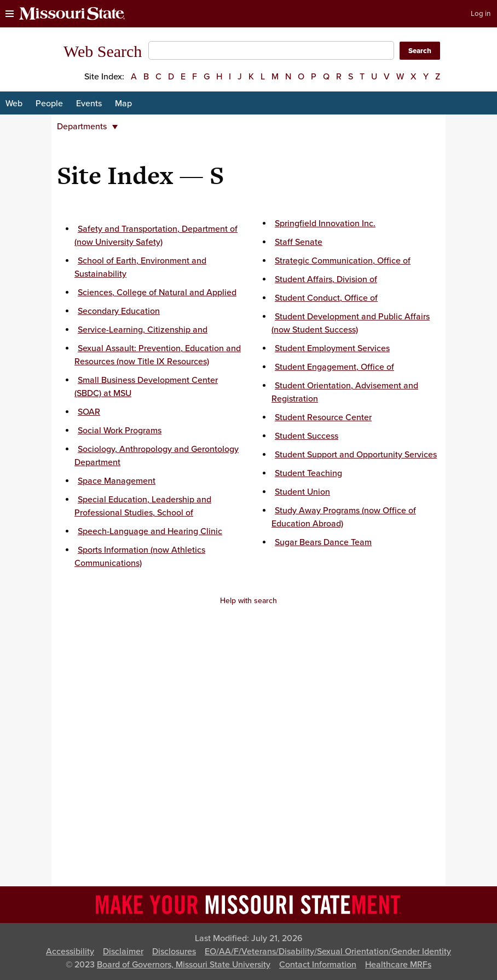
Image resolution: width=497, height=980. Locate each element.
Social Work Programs (120, 431)
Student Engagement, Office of (334, 367)
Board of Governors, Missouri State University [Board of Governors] (184, 965)
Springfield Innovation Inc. (325, 223)
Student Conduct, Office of (326, 298)
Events (89, 104)
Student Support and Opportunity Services (356, 455)
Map (123, 104)
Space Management (117, 481)
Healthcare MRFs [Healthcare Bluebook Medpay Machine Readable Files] (398, 965)
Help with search (248, 601)
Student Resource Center (323, 417)
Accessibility (70, 952)
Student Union (302, 492)
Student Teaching (308, 473)
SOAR (89, 412)
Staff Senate (299, 242)
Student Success (307, 436)
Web (14, 104)
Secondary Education (119, 311)
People (49, 104)
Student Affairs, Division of (326, 279)
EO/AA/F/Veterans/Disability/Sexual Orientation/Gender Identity (328, 952)
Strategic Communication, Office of (343, 261)
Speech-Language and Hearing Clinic (150, 531)
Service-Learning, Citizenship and (143, 330)
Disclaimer (123, 952)
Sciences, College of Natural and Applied (157, 293)
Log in (481, 14)
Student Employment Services (332, 348)
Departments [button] (87, 127)
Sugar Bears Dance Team (323, 542)
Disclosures (174, 952)
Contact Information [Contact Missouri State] (318, 965)
